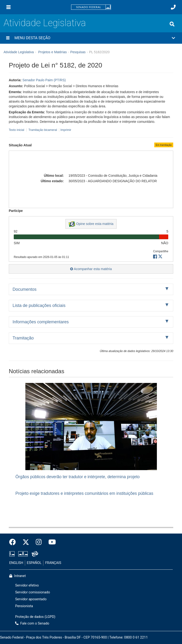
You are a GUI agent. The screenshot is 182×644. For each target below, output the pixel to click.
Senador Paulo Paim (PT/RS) (44, 80)
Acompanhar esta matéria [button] (91, 269)
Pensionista (24, 606)
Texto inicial (17, 130)
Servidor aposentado (31, 599)
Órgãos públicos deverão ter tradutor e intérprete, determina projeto (77, 477)
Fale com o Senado (32, 623)
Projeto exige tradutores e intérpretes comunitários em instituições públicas (84, 493)
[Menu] (9, 7)
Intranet (18, 576)
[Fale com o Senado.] (173, 7)
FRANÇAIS (53, 563)
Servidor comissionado (33, 592)
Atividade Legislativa (45, 23)
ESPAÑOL (34, 563)
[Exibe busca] (172, 24)
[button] (91, 38)
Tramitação (23, 338)
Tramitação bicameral (43, 130)
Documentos (25, 289)
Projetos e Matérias (52, 52)
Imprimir (66, 130)
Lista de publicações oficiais (39, 305)
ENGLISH (16, 563)
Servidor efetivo (27, 585)
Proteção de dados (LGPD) (35, 617)
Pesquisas (78, 52)
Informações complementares (41, 322)
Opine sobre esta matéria (91, 224)
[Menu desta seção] (8, 38)
